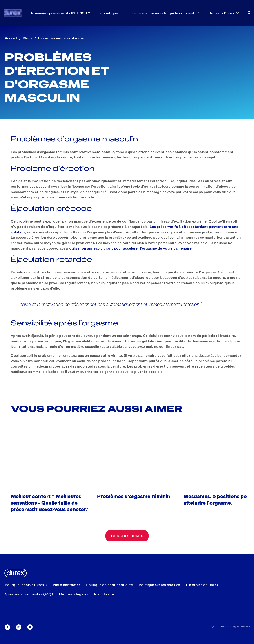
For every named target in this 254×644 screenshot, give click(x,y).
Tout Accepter (130, 559)
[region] (81, 592)
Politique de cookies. (86, 622)
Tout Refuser (130, 571)
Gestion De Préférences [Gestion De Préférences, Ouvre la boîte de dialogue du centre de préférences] (130, 584)
